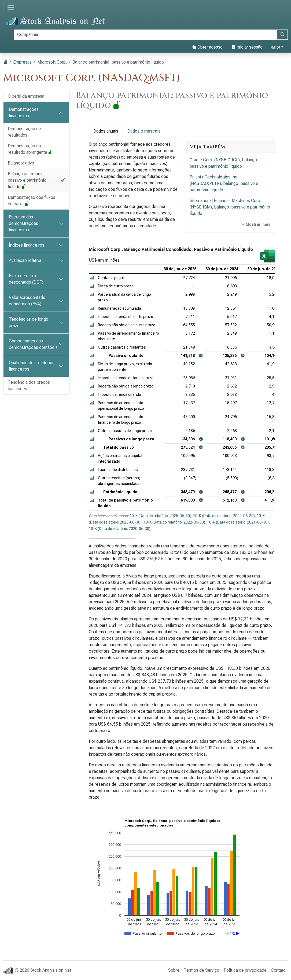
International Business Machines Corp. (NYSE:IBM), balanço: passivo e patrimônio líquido (230, 207)
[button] (92, 278)
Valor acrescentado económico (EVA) (27, 301)
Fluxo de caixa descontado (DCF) (26, 279)
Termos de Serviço (202, 970)
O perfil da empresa (26, 96)
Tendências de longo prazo (29, 322)
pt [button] (276, 47)
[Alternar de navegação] (11, 8)
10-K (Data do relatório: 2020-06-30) (120, 529)
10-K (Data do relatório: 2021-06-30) (238, 522)
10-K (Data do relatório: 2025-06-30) (160, 516)
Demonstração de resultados (24, 132)
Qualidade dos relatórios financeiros (32, 366)
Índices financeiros (27, 245)
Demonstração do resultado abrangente (30, 149)
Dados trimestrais (144, 131)
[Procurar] (145, 35)
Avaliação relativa (25, 260)
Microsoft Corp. (52, 62)
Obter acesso (207, 47)
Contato (278, 970)
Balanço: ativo (21, 163)
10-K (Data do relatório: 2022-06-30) (174, 522)
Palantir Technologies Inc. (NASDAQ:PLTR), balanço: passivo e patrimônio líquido (224, 183)
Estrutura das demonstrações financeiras (23, 223)
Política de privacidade (245, 970)
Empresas (22, 62)
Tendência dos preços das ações (29, 385)
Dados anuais (106, 131)
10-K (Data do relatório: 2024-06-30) (224, 516)
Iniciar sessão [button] (247, 47)
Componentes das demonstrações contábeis (33, 344)
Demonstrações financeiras (24, 113)
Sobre (174, 970)
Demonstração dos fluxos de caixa (32, 201)
